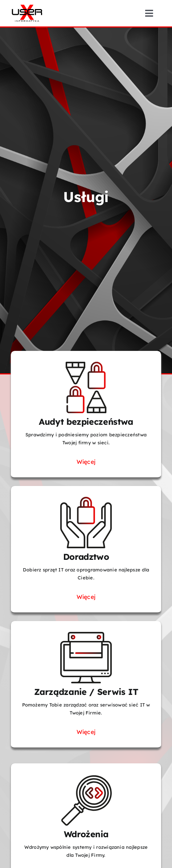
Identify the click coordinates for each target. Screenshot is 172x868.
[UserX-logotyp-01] (27, 7)
